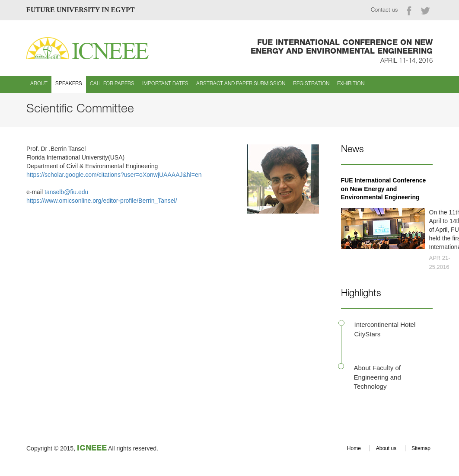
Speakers (69, 84)
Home (354, 448)
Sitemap (421, 448)
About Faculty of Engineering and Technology (378, 377)
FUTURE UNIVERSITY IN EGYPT (81, 10)
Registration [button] (311, 84)
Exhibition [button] (351, 84)
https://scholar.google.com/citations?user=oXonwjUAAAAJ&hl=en (114, 175)
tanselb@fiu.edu (66, 192)
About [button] (39, 84)
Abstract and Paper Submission (241, 84)
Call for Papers (112, 84)
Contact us (384, 11)
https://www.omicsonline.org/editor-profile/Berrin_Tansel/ (103, 201)
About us (386, 448)
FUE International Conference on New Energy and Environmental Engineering (384, 189)
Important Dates (165, 84)
